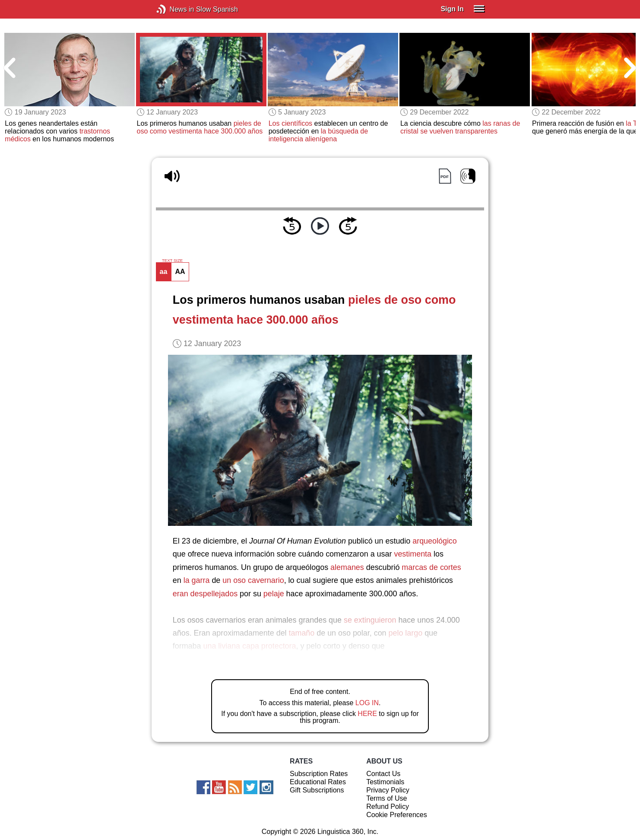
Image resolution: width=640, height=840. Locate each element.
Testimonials (385, 782)
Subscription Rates (319, 774)
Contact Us (383, 774)
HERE (367, 714)
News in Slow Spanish (174, 9)
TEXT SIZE (172, 261)
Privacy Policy (388, 790)
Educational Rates (318, 782)
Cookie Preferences (397, 815)
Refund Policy (388, 807)
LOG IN (367, 703)
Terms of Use (387, 798)
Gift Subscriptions (317, 790)
